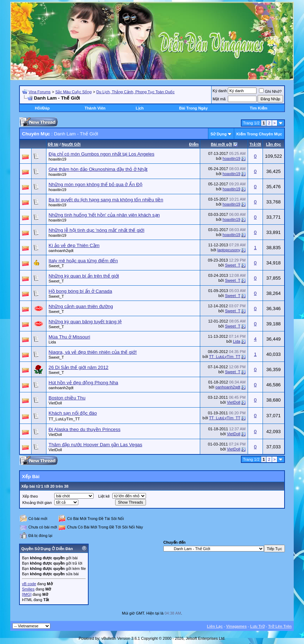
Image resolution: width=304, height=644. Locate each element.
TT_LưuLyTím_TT (225, 357)
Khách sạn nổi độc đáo (73, 413)
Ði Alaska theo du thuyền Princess (85, 429)
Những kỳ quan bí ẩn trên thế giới (84, 276)
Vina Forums (40, 92)
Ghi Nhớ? (270, 91)
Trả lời (255, 144)
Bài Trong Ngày (194, 108)
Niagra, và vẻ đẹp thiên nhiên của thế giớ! (93, 352)
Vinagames (236, 626)
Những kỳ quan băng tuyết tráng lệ (85, 322)
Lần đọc (274, 144)
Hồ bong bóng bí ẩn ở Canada (80, 291)
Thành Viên (95, 108)
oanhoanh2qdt (61, 251)
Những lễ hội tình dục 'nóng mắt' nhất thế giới (96, 230)
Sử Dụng (219, 134)
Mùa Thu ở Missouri (69, 337)
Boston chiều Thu (67, 398)
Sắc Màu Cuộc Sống (74, 92)
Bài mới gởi (221, 144)
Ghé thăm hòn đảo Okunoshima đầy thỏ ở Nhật (98, 169)
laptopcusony (229, 250)
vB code (29, 584)
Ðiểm (194, 144)
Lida (52, 342)
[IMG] (27, 594)
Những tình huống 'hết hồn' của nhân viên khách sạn (104, 215)
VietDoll (55, 403)
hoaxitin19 (57, 159)
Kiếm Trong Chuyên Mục (259, 134)
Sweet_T (56, 266)
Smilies (28, 589)
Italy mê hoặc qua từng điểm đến (83, 261)
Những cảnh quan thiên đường (81, 306)
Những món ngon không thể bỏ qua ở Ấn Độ (95, 184)
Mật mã (219, 99)
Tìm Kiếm (258, 108)
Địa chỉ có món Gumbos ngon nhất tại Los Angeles (102, 154)
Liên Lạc (215, 626)
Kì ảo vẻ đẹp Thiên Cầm (74, 245)
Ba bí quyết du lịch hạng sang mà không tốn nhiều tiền (106, 200)
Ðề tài (53, 144)
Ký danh (220, 91)
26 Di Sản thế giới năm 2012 (78, 367)
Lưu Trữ (257, 626)
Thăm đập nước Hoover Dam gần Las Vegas (95, 445)
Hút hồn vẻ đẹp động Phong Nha (83, 383)
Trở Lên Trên (280, 626)
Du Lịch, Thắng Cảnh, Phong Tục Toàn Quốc (136, 92)
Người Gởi (71, 144)
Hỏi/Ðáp (42, 108)
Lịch (140, 108)
